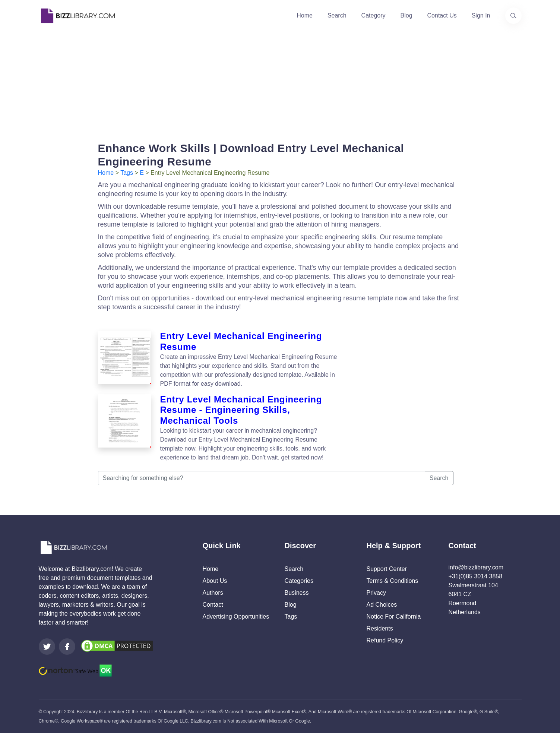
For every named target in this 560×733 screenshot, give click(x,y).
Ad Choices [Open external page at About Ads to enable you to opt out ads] (382, 605)
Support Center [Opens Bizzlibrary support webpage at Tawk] (387, 569)
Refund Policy (385, 640)
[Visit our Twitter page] (47, 647)
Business (297, 593)
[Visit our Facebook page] (67, 647)
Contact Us (442, 15)
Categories (299, 581)
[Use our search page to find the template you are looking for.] (513, 16)
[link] (47, 647)
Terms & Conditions (393, 581)
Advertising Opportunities (236, 617)
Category (374, 15)
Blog (406, 15)
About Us (215, 581)
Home (305, 15)
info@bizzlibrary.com (476, 567)
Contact (213, 605)
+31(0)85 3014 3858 (476, 576)
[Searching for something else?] (262, 478)
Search (337, 15)
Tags (127, 173)
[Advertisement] (280, 83)
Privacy (376, 593)
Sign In (481, 15)
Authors (213, 593)
